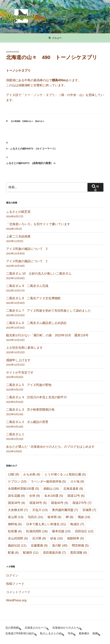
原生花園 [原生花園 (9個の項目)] (16, 496)
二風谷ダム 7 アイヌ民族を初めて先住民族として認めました (49, 311)
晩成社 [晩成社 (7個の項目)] (77, 524)
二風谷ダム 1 (15, 434)
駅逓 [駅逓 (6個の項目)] (13, 553)
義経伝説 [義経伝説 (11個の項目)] (17, 545)
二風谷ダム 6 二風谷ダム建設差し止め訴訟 (36, 323)
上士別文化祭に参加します (24, 348)
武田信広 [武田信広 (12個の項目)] (84, 531)
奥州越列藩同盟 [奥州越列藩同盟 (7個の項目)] (65, 510)
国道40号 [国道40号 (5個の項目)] (60, 503)
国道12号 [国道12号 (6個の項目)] (76, 496)
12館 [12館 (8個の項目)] (13, 474)
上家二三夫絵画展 (18, 236)
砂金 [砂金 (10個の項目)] (57, 538)
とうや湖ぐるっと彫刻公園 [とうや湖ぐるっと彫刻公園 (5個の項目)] (65, 474)
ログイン (12, 575)
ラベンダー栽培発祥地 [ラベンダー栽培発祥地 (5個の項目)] (48, 482)
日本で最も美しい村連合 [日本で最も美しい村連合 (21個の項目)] (46, 524)
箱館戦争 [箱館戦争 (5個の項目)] (76, 538)
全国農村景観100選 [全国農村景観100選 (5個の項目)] (23, 489)
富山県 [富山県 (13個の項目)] (16, 517)
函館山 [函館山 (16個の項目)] (51, 489)
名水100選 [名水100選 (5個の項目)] (54, 496)
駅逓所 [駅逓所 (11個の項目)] (31, 553)
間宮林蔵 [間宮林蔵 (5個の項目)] (80, 545)
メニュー (55, 38)
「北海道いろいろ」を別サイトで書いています (38, 224)
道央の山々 (40, 121)
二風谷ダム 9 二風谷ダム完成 (27, 286)
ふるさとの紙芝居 (18, 212)
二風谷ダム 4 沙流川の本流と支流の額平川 (36, 397)
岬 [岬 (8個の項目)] (70, 517)
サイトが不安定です (20, 373)
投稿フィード (15, 584)
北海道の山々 (28, 121)
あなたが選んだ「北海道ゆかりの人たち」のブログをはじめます (50, 447)
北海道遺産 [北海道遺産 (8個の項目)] (73, 489)
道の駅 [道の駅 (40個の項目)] (60, 545)
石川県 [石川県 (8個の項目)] (39, 538)
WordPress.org (16, 600)
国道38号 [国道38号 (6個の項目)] (17, 503)
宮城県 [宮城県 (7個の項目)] (89, 510)
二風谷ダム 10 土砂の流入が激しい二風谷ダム (39, 274)
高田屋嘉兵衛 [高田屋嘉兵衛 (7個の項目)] (54, 553)
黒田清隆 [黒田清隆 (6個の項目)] (79, 553)
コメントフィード (18, 592)
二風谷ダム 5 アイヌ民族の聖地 (29, 385)
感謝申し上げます (18, 360)
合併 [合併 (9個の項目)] (34, 496)
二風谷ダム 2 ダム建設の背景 (27, 422)
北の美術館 (16, 121)
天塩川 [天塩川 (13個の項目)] (40, 510)
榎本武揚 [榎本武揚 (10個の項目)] (61, 531)
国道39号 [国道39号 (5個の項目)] (38, 503)
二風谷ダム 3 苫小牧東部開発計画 (30, 410)
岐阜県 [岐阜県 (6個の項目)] (54, 517)
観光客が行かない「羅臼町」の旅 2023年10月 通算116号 (47, 335)
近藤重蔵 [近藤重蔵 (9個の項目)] (39, 545)
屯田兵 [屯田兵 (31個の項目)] (36, 517)
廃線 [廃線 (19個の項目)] (84, 517)
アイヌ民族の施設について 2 (27, 249)
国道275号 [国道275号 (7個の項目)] (82, 503)
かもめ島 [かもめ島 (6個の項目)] (32, 474)
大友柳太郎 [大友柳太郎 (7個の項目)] (18, 510)
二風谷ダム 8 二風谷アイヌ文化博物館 (33, 298)
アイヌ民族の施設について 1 (27, 261)
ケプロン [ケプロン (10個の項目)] (17, 482)
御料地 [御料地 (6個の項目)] (15, 524)
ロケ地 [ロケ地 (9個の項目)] (77, 482)
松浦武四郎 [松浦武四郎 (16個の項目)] (37, 531)
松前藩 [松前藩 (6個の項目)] (15, 531)
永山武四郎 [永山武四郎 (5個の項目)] (18, 538)
